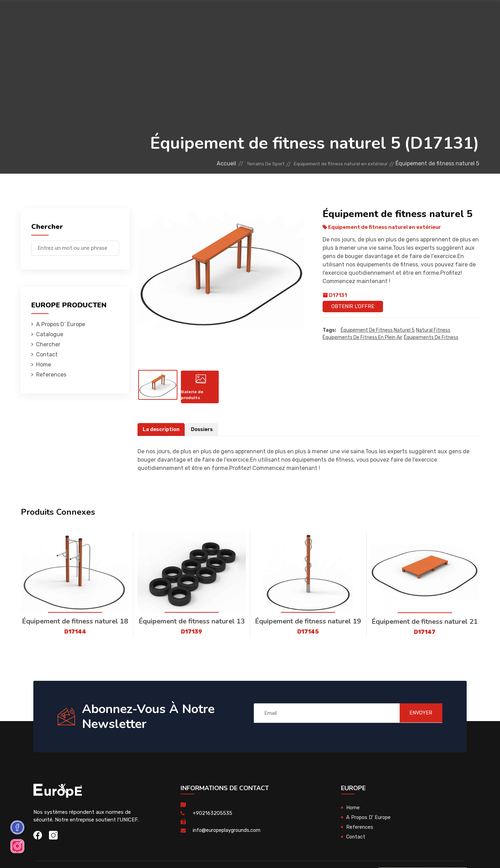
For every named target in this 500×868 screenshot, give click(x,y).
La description (162, 433)
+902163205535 (212, 817)
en (458, 16)
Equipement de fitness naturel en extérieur (331, 163)
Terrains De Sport (285, 15)
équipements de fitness (431, 337)
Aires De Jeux (94, 15)
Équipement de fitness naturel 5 (378, 330)
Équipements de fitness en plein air (362, 337)
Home (44, 365)
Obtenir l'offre (353, 306)
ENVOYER (417, 717)
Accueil (195, 163)
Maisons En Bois (139, 15)
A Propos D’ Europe (61, 324)
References (332, 15)
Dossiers (204, 433)
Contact (366, 15)
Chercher (48, 344)
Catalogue (50, 334)
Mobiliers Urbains (191, 15)
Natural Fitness (433, 330)
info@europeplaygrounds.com (228, 834)
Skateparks (238, 15)
